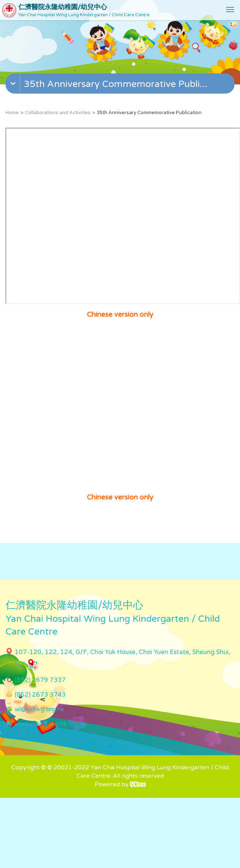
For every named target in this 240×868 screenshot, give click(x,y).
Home (12, 113)
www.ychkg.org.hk (41, 724)
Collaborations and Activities (58, 113)
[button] (121, 85)
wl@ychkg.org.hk (39, 709)
